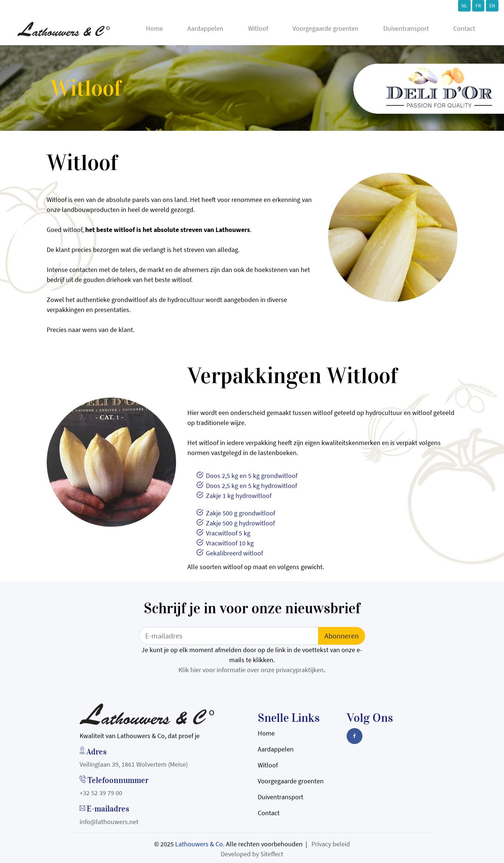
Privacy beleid (331, 844)
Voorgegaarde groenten (326, 28)
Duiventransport (406, 28)
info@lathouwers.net (109, 822)
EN (492, 6)
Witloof (258, 28)
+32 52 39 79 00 (101, 793)
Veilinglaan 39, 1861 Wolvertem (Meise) (134, 764)
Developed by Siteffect (252, 854)
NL (464, 6)
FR (478, 6)
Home (154, 28)
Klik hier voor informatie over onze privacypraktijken (251, 670)
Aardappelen (205, 28)
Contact (464, 28)
